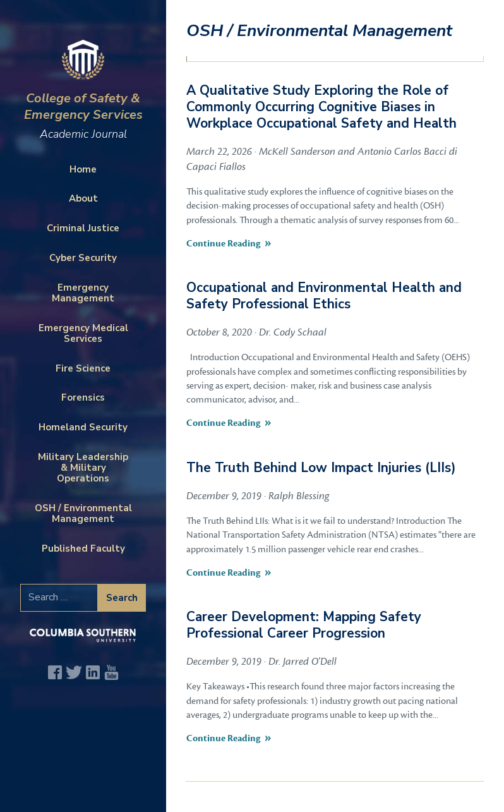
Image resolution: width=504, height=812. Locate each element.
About (83, 198)
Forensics (83, 397)
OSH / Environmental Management (83, 513)
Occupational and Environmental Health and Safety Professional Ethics (324, 296)
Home (83, 169)
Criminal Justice (83, 228)
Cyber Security (83, 258)
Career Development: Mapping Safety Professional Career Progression (304, 625)
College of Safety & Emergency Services (83, 115)
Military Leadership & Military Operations (83, 468)
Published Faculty (83, 548)
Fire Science (83, 368)
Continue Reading (223, 244)
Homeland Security (83, 427)
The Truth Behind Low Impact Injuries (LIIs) (321, 468)
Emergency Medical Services (83, 333)
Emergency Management (83, 293)
